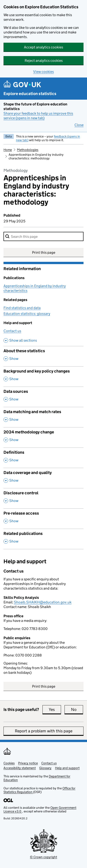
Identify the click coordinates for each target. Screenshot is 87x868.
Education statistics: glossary (27, 314)
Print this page (44, 252)
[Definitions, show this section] (43, 458)
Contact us (12, 331)
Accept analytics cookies (43, 47)
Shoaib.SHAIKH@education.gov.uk (43, 602)
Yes (55, 710)
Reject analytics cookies (44, 61)
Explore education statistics (30, 94)
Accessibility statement (20, 768)
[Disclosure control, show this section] (43, 498)
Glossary (45, 768)
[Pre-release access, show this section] (43, 519)
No (77, 710)
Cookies (9, 763)
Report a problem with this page (44, 731)
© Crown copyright (43, 857)
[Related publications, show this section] (43, 539)
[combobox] (43, 236)
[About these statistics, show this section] (43, 356)
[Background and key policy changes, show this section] (43, 376)
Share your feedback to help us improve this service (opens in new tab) (38, 116)
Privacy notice (28, 763)
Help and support (67, 768)
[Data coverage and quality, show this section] (43, 478)
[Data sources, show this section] (43, 397)
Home (8, 150)
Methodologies (28, 150)
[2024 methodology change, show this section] (43, 437)
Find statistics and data (22, 308)
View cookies (43, 72)
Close (79, 125)
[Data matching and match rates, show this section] (43, 417)
